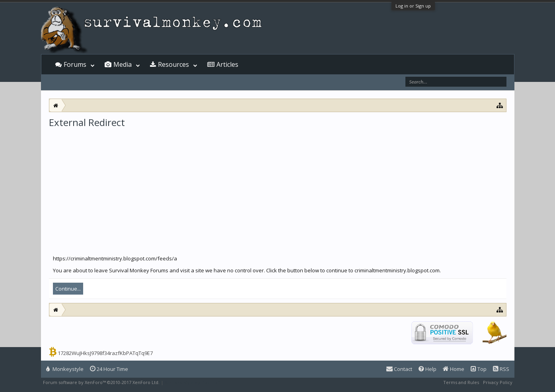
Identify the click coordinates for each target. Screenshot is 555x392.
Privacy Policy (498, 382)
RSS (501, 369)
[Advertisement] (278, 188)
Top (479, 369)
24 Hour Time (109, 369)
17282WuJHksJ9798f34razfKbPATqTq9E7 (105, 353)
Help (427, 369)
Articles (227, 64)
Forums (75, 64)
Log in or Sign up (413, 6)
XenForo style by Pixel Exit (193, 382)
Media (123, 64)
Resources (173, 64)
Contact (399, 369)
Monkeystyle (65, 369)
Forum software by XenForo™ (101, 382)
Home (454, 369)
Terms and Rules (461, 382)
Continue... (68, 289)
